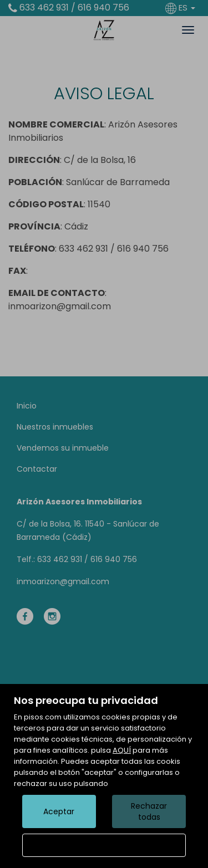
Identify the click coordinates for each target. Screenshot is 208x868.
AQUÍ (122, 750)
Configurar (104, 845)
